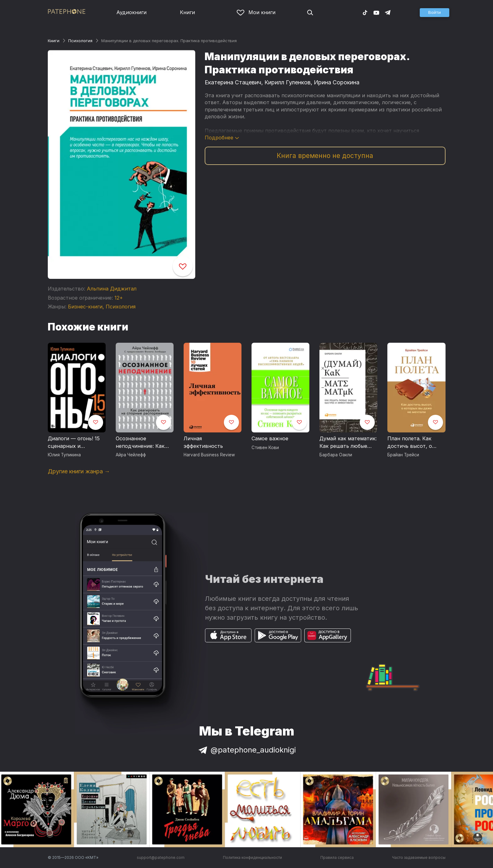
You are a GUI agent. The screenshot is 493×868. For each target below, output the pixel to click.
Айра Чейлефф (131, 455)
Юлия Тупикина (64, 455)
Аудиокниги (131, 12)
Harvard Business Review (209, 455)
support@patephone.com (161, 857)
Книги (187, 12)
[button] (435, 13)
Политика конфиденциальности (252, 857)
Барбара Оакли (336, 455)
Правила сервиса (337, 857)
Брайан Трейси (403, 455)
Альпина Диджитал (112, 289)
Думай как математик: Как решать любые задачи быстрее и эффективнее (348, 442)
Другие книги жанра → (79, 471)
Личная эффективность (203, 442)
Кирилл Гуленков (288, 82)
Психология (80, 41)
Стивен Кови (265, 448)
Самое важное (270, 438)
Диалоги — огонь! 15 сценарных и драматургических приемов (74, 442)
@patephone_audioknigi (246, 750)
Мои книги (256, 12)
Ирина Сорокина (337, 82)
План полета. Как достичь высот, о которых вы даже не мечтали (414, 442)
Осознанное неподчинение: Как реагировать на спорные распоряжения (140, 442)
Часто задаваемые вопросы (419, 857)
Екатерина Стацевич (233, 82)
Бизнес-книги (85, 307)
